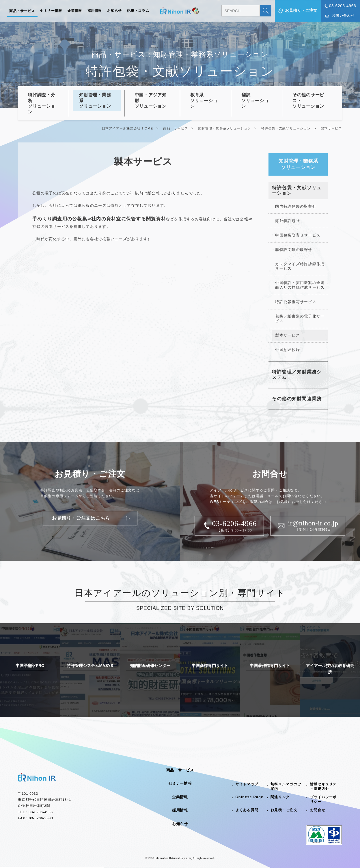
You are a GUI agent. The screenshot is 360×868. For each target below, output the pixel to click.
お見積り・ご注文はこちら (81, 518)
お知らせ (114, 11)
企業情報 (75, 11)
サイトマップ (247, 784)
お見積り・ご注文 (301, 11)
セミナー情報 (51, 11)
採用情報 (95, 11)
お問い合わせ (343, 16)
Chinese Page (250, 797)
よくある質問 (247, 810)
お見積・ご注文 (284, 810)
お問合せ (318, 810)
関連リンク (280, 797)
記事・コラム (138, 11)
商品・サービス (22, 11)
